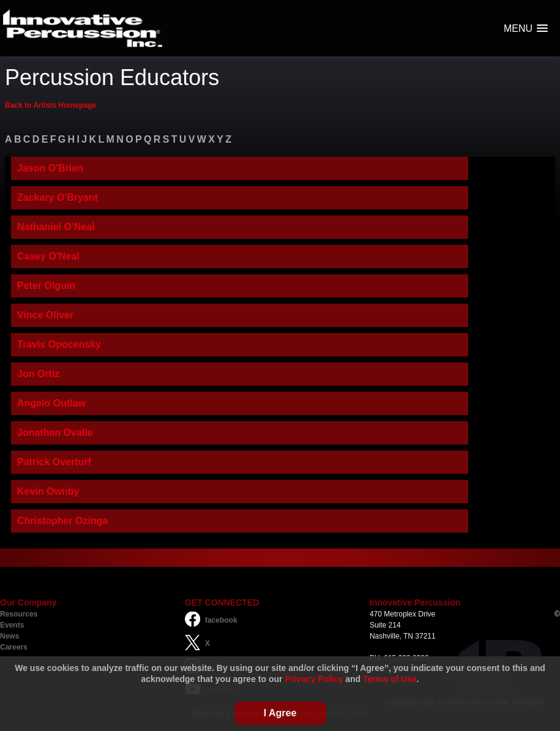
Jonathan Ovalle (55, 433)
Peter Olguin (46, 286)
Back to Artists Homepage (50, 105)
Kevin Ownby (48, 491)
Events (12, 625)
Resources (19, 614)
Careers (14, 647)
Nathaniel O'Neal (56, 227)
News (9, 636)
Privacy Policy (314, 679)
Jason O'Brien (50, 168)
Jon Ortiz (38, 374)
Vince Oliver (45, 315)
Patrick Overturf (54, 462)
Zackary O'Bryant (58, 197)
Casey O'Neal (48, 256)
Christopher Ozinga (62, 521)
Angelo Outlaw (51, 403)
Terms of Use (390, 679)
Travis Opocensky (59, 344)
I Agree (280, 713)
